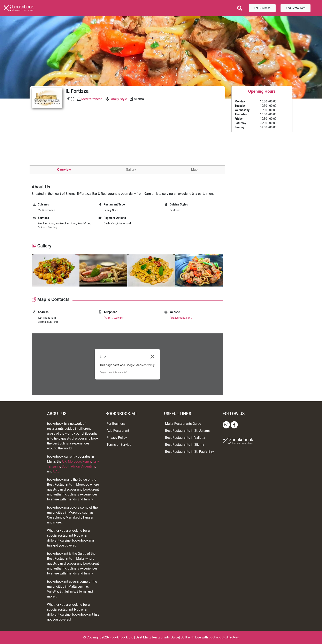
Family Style (118, 99)
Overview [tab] (64, 170)
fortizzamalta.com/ (181, 318)
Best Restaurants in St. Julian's (187, 431)
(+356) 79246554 (114, 318)
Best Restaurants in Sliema (185, 445)
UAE (56, 471)
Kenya (87, 461)
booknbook (120, 637)
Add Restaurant (296, 8)
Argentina (88, 466)
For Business (262, 8)
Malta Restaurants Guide (183, 424)
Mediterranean (92, 99)
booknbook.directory (224, 637)
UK (64, 461)
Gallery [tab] (131, 170)
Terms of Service (119, 445)
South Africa (71, 466)
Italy (96, 461)
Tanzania (54, 466)
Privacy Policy (117, 438)
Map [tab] (194, 170)
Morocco (74, 461)
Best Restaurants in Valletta (185, 438)
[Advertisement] (127, 141)
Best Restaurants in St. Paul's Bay (189, 452)
